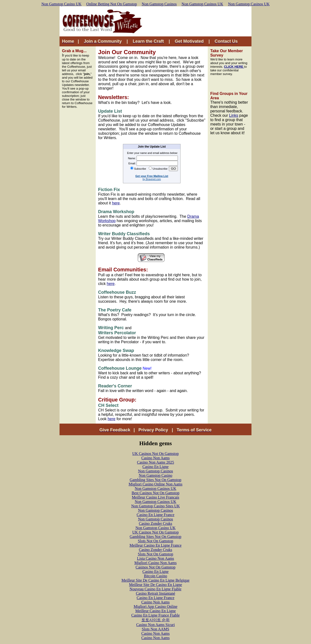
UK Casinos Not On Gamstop (155, 454)
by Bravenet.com (152, 179)
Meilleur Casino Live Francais (155, 497)
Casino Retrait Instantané (155, 593)
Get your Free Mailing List (152, 176)
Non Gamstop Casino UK (61, 4)
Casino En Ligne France (155, 515)
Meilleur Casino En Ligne (156, 611)
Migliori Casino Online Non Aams (155, 484)
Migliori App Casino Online (155, 606)
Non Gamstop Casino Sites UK (155, 506)
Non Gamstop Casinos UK (202, 4)
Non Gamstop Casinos (159, 4)
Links (234, 115)
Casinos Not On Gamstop (155, 567)
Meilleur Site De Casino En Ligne (155, 585)
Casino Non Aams (155, 458)
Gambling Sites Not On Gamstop (155, 480)
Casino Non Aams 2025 (155, 462)
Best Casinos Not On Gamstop (155, 493)
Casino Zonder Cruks (156, 523)
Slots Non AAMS (156, 629)
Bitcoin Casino (155, 576)
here (116, 203)
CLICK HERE (234, 67)
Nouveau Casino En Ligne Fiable (155, 589)
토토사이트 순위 (155, 620)
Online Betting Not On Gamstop (112, 4)
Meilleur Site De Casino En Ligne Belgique (155, 580)
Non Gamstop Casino (155, 475)
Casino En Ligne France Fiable (155, 615)
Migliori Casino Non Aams (155, 563)
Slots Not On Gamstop (155, 541)
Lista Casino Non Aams (155, 558)
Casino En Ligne (155, 467)
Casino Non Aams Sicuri (156, 625)
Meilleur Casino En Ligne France (155, 545)
